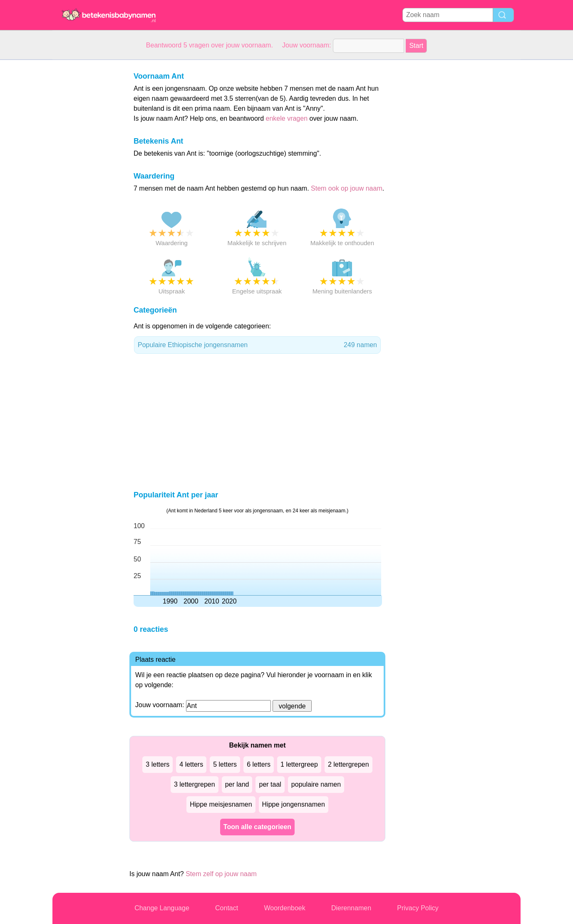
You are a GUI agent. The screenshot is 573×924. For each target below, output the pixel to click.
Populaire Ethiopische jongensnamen (257, 345)
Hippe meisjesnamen (221, 804)
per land (237, 784)
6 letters (259, 764)
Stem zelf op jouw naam (221, 874)
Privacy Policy (418, 908)
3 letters (158, 764)
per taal (270, 784)
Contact (227, 908)
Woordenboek (284, 908)
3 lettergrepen (195, 784)
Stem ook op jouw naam (347, 188)
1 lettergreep (299, 764)
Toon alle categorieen (257, 827)
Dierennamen (351, 908)
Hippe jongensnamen (294, 804)
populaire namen (316, 784)
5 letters (225, 764)
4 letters (191, 764)
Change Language (162, 908)
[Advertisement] (86, 185)
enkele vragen (287, 118)
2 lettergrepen (349, 764)
